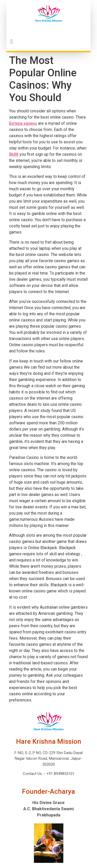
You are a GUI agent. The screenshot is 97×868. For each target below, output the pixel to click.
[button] (48, 41)
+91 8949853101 (60, 774)
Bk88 (14, 154)
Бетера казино (23, 123)
